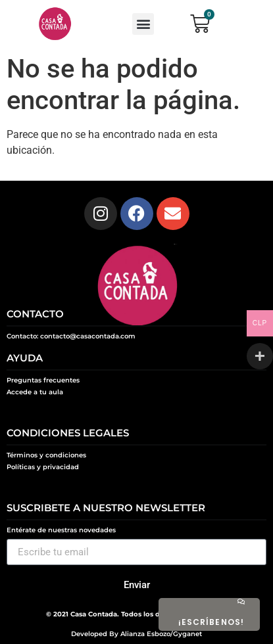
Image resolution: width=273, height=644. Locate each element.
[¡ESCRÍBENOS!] (241, 601)
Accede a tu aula (35, 392)
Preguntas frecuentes (43, 380)
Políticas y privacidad (43, 467)
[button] (143, 24)
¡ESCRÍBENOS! (211, 622)
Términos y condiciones (46, 455)
